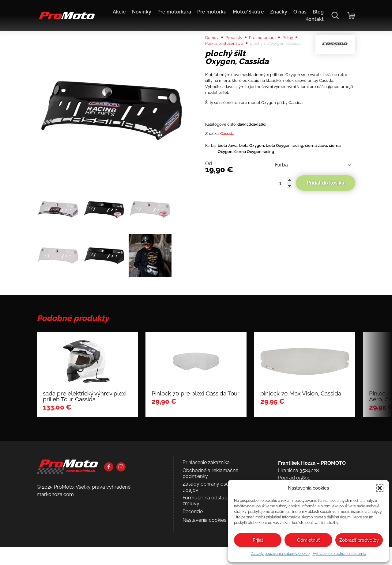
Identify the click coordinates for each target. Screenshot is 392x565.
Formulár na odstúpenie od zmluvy (213, 549)
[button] (380, 488)
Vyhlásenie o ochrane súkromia (339, 554)
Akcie (119, 12)
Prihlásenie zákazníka (206, 511)
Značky (279, 12)
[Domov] (66, 19)
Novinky (142, 12)
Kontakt (315, 19)
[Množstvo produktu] (283, 236)
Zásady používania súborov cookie (280, 554)
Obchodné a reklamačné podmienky (210, 522)
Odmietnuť (308, 540)
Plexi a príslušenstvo (248, 60)
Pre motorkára (174, 12)
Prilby (212, 60)
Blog (318, 12)
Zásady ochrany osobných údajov (213, 536)
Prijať (258, 540)
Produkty (239, 53)
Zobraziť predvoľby (359, 540)
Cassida (233, 181)
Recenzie (193, 560)
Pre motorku (212, 12)
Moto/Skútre (248, 12)
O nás (300, 12)
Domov (214, 53)
